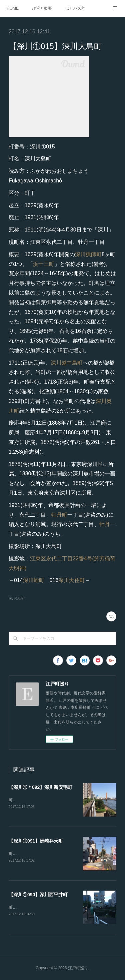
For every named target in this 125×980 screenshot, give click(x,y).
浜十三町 (44, 264)
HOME (13, 8)
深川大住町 (72, 580)
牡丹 (105, 524)
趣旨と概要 (42, 8)
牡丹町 (59, 515)
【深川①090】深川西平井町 (38, 896)
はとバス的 (75, 8)
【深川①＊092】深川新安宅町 (40, 787)
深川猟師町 (88, 254)
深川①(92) (17, 598)
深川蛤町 (34, 580)
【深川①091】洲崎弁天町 (36, 841)
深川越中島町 (67, 363)
